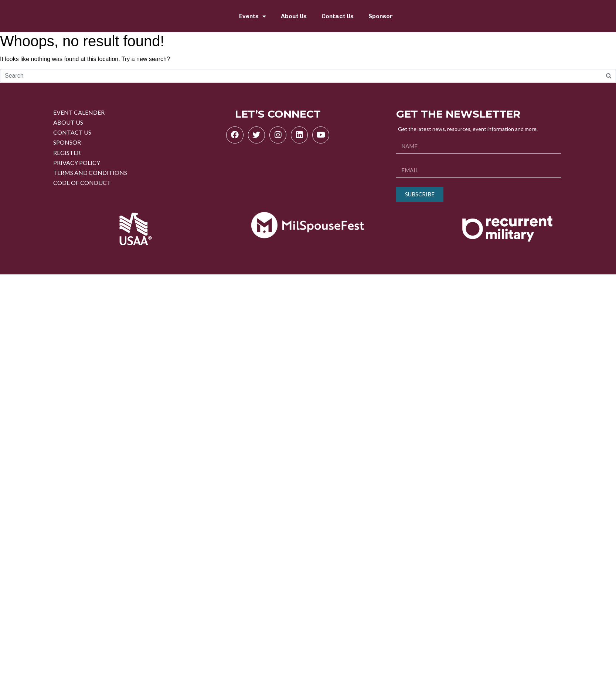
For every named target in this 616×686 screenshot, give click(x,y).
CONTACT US (72, 132)
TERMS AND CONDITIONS (90, 173)
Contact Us (338, 16)
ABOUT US (68, 122)
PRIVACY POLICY (77, 163)
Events (253, 16)
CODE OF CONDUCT (82, 183)
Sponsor (381, 16)
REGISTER (67, 153)
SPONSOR (67, 142)
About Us (294, 16)
